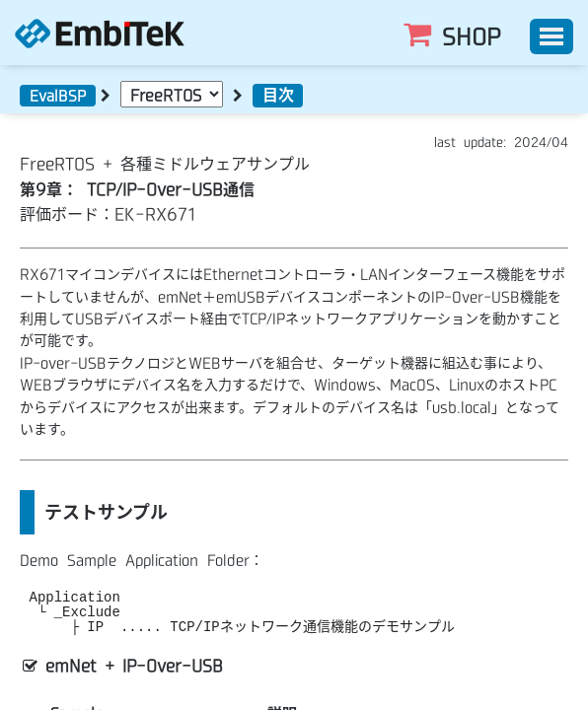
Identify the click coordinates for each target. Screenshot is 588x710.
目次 (278, 95)
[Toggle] (551, 36)
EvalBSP (58, 96)
